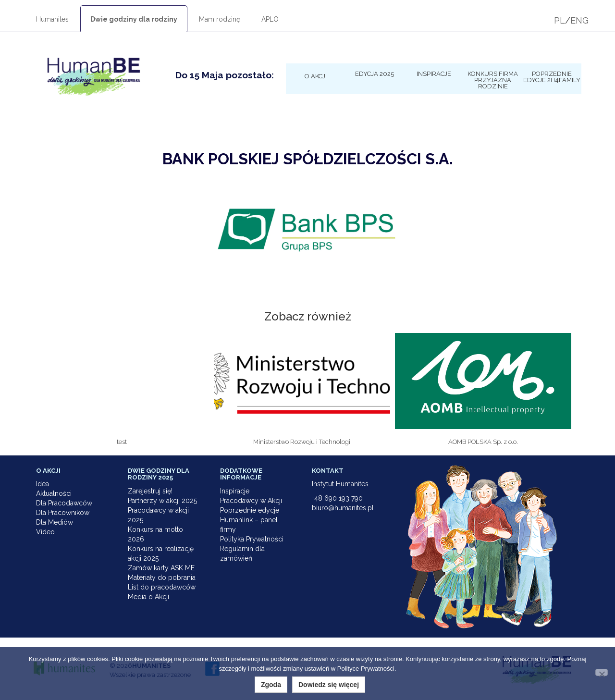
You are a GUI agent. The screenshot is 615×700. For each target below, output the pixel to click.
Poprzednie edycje (250, 510)
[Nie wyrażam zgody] (602, 672)
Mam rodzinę (220, 19)
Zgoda (271, 685)
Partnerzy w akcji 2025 (162, 501)
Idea (43, 484)
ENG (579, 20)
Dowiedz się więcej (329, 685)
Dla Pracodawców (64, 503)
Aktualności (54, 493)
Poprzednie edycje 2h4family (552, 77)
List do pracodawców (162, 587)
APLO (270, 19)
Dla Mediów (55, 522)
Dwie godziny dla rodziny (134, 19)
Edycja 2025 (375, 74)
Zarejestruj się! (150, 491)
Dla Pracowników (63, 513)
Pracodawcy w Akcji (251, 501)
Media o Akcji (148, 597)
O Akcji (316, 76)
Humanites (52, 19)
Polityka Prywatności (252, 539)
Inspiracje (434, 74)
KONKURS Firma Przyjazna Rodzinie (493, 80)
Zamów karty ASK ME (161, 568)
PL (560, 20)
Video (45, 532)
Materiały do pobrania (162, 577)
